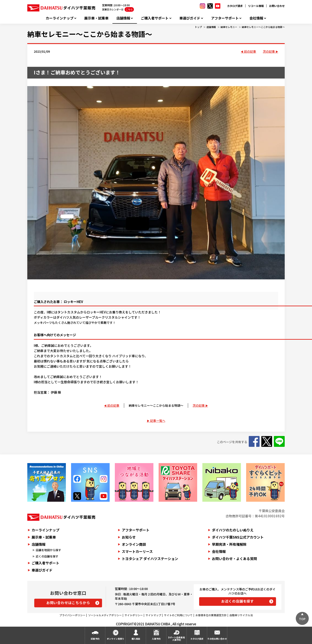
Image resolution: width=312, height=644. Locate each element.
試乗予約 (95, 639)
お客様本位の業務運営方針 (211, 615)
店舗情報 (123, 18)
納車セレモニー (229, 27)
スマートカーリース (137, 551)
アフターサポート (225, 18)
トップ (198, 27)
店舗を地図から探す (48, 550)
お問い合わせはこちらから (68, 603)
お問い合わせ (277, 6)
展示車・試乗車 (96, 18)
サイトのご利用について (178, 615)
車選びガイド (190, 18)
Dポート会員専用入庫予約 (176, 639)
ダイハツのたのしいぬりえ (233, 530)
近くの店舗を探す (47, 556)
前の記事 (250, 51)
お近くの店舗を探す (238, 601)
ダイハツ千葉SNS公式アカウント (238, 537)
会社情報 (256, 18)
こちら (129, 9)
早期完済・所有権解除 (229, 544)
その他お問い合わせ (217, 639)
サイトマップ (153, 615)
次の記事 (269, 51)
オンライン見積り (115, 639)
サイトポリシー (134, 615)
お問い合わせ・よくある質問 (234, 559)
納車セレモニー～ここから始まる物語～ (263, 27)
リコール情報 (256, 6)
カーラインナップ (60, 18)
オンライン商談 (134, 544)
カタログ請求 (235, 6)
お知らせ (129, 537)
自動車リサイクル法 (241, 615)
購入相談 (136, 639)
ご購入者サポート (155, 18)
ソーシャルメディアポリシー (105, 615)
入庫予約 (156, 639)
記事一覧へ (158, 421)
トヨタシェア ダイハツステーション (150, 559)
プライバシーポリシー (72, 615)
